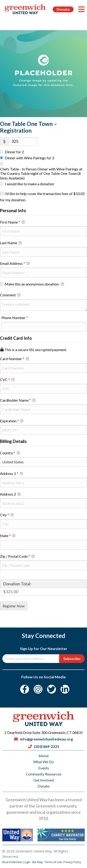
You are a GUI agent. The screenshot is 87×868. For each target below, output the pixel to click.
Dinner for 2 (14, 152)
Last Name (11, 243)
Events (44, 768)
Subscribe (72, 658)
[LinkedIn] (65, 689)
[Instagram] (38, 689)
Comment (10, 295)
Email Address (15, 264)
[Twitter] (52, 689)
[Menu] (81, 9)
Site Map (38, 862)
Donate (63, 9)
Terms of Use (53, 862)
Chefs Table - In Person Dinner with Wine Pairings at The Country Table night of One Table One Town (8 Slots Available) (41, 173)
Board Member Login (17, 862)
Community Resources (44, 774)
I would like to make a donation (29, 184)
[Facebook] (25, 689)
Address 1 (11, 474)
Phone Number (22, 317)
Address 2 (10, 494)
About (44, 756)
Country (10, 453)
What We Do (43, 762)
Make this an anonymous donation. (32, 284)
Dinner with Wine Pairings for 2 (30, 158)
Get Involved (44, 780)
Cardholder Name (18, 400)
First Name (12, 222)
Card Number (43, 359)
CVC (7, 380)
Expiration (12, 421)
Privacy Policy (72, 862)
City (7, 515)
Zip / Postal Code (17, 557)
